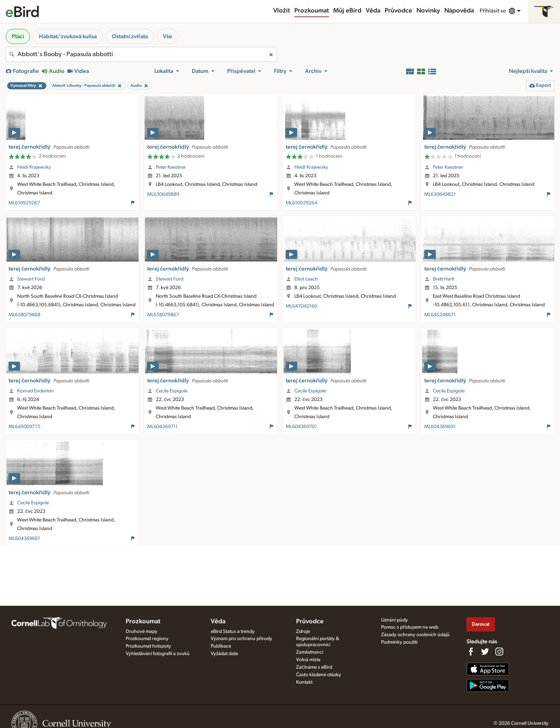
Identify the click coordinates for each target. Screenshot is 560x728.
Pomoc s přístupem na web (410, 627)
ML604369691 (440, 427)
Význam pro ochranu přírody (241, 639)
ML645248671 (440, 315)
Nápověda (459, 11)
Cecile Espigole (172, 391)
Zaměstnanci (310, 652)
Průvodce (398, 11)
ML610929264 (301, 203)
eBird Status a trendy (233, 632)
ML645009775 (24, 427)
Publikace (221, 646)
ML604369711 (162, 427)
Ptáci (18, 36)
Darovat (481, 624)
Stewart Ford (31, 279)
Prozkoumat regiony (147, 639)
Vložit (282, 11)
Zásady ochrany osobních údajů (415, 635)
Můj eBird (347, 11)
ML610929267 (24, 203)
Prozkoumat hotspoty (148, 646)
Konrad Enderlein (36, 391)
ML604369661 (24, 539)
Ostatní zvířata (130, 36)
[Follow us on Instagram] (499, 652)
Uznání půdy (394, 620)
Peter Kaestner (171, 167)
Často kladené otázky (319, 675)
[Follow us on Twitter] (485, 652)
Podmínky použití (399, 642)
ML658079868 (24, 315)
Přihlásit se (493, 11)
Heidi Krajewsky (34, 167)
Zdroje (303, 632)
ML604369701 (301, 427)
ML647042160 (301, 306)
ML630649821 (440, 194)
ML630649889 (163, 194)
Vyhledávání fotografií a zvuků (158, 654)
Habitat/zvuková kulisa (68, 36)
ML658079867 (163, 315)
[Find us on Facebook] (471, 652)
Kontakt (304, 682)
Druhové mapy (142, 632)
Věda (373, 11)
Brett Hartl (444, 279)
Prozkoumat (312, 11)
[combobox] (141, 54)
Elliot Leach (306, 279)
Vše (167, 36)
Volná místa (308, 660)
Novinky (428, 11)
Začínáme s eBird (314, 667)
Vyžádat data (224, 654)
